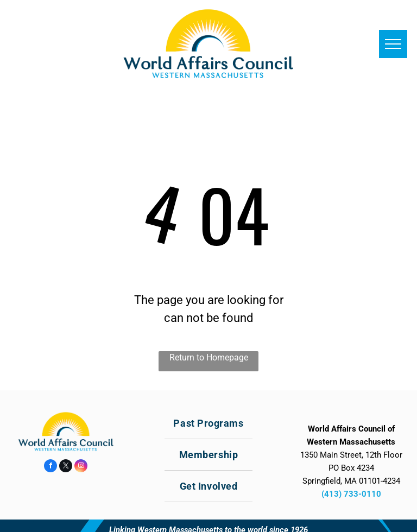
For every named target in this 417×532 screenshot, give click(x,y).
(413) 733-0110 (351, 494)
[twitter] (66, 467)
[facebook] (50, 467)
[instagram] (81, 467)
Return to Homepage (209, 357)
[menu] (393, 44)
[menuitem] (208, 423)
